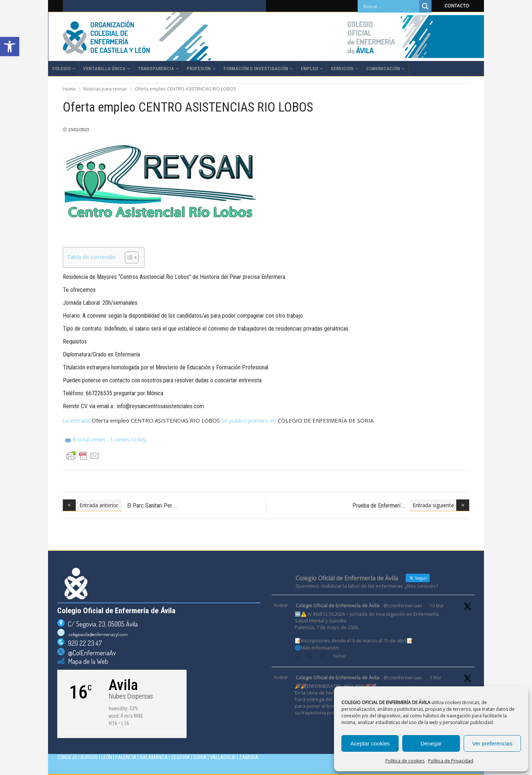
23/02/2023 (79, 129)
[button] (10, 47)
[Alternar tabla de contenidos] (128, 257)
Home (69, 89)
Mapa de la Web (86, 661)
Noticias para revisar (105, 89)
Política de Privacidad (451, 761)
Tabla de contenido (91, 257)
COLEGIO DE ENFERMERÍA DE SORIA (326, 420)
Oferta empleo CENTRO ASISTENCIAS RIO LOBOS (156, 420)
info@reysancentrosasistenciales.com (161, 406)
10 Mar (437, 606)
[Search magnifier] (425, 6)
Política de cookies (405, 761)
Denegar (431, 743)
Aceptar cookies (370, 743)
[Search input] (390, 6)
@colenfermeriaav (403, 606)
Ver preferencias (492, 743)
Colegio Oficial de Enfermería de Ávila (337, 605)
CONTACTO (457, 6)
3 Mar (436, 678)
